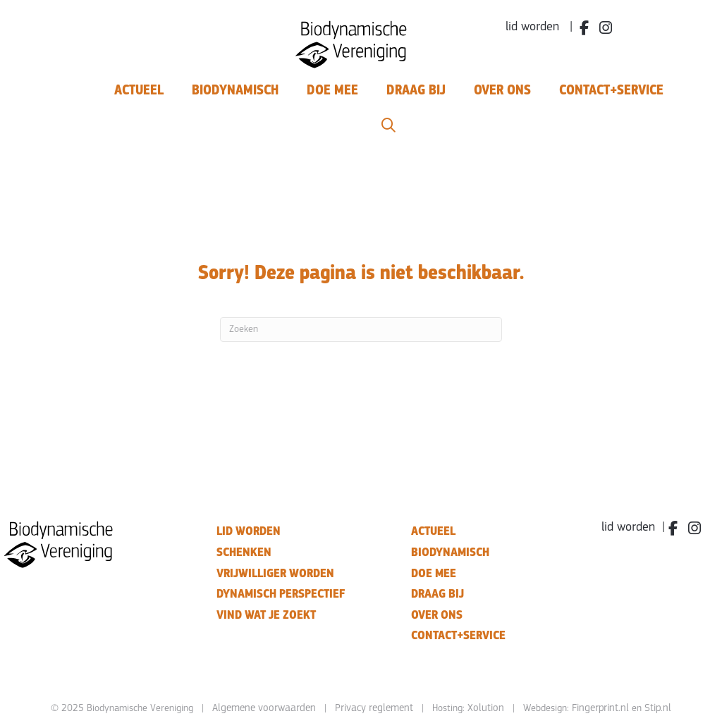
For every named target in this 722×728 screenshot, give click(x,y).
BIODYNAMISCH (450, 552)
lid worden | (539, 27)
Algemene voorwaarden (264, 709)
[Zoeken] (361, 329)
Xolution (486, 709)
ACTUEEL (433, 531)
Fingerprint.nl (600, 709)
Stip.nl (658, 709)
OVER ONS (437, 615)
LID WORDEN (249, 531)
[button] (388, 126)
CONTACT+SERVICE (458, 635)
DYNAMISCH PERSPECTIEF (281, 594)
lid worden (628, 528)
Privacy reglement (374, 709)
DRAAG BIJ (438, 594)
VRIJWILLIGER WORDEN (275, 573)
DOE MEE (434, 573)
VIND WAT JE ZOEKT (266, 615)
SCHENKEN (244, 552)
